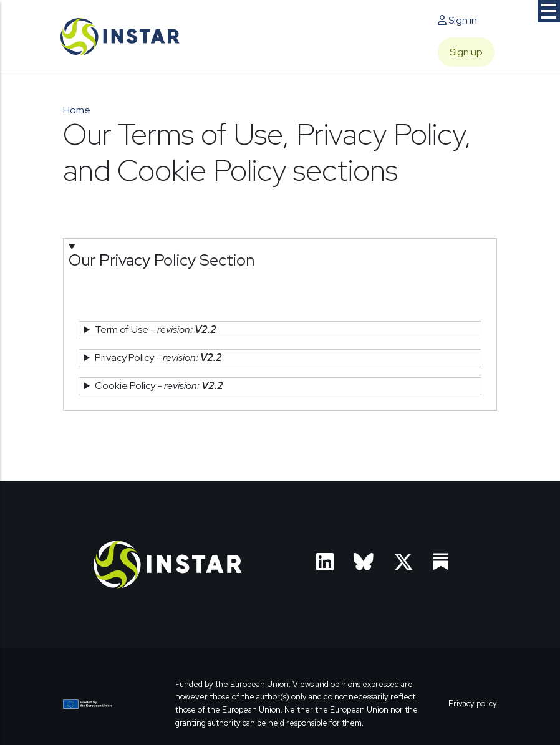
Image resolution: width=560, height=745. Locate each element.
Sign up (466, 52)
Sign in (457, 20)
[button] (280, 272)
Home (77, 110)
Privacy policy (473, 704)
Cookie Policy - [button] (159, 386)
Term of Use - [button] (156, 329)
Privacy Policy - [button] (158, 358)
